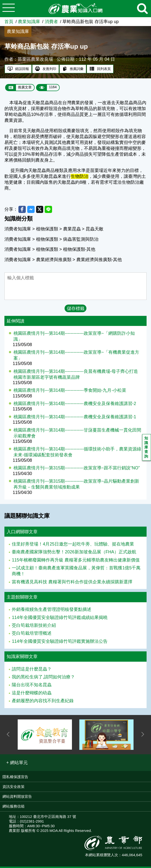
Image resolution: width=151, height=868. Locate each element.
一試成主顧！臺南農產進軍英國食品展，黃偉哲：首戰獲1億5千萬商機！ (76, 572)
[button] (17, 764)
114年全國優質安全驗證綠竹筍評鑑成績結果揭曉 (60, 619)
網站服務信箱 (14, 808)
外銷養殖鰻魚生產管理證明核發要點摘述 (52, 611)
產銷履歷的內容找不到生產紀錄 (43, 702)
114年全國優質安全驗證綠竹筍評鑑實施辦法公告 (60, 643)
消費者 (51, 22)
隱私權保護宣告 (15, 778)
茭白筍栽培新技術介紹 (34, 627)
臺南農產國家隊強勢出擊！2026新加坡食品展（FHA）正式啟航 (74, 553)
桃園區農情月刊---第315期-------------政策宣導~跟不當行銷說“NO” (77, 469)
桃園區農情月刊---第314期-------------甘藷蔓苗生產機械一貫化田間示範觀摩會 (77, 434)
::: (149, 20)
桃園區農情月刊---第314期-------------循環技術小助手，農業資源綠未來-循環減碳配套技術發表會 (77, 453)
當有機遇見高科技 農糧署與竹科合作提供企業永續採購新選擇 (72, 583)
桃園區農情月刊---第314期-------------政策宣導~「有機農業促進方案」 (76, 357)
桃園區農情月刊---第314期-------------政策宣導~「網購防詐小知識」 (74, 338)
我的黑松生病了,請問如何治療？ (43, 678)
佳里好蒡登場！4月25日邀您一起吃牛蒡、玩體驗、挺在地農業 (73, 546)
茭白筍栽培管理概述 (32, 635)
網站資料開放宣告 (17, 798)
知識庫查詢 (147, 449)
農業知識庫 (29, 22)
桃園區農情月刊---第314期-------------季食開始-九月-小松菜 (70, 392)
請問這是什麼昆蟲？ (32, 670)
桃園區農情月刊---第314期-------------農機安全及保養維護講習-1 (75, 418)
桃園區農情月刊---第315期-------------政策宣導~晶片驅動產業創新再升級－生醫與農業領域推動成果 (76, 486)
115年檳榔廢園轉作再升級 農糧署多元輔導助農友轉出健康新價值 (76, 561)
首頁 (9, 22)
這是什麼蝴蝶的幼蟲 (32, 694)
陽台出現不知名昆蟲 (32, 686)
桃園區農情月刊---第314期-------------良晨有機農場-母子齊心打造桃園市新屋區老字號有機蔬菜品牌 (76, 376)
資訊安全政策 (14, 788)
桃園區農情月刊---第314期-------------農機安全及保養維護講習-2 (75, 405)
